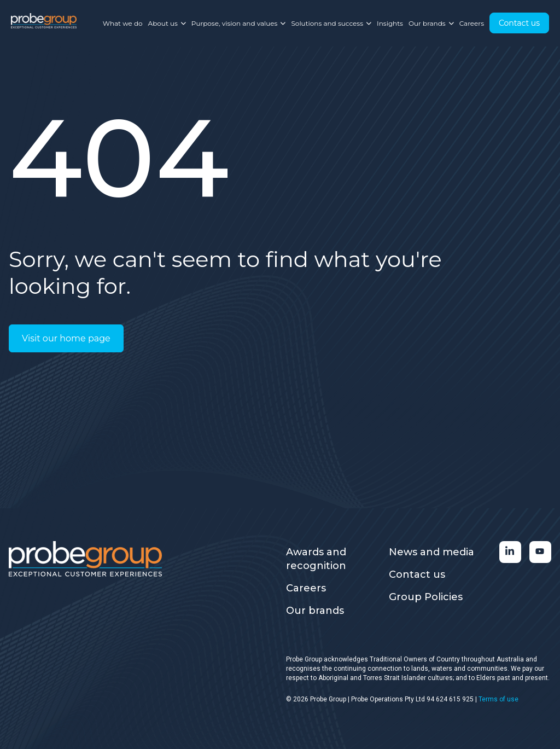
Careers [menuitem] (306, 588)
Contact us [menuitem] (417, 574)
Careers (472, 23)
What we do (123, 23)
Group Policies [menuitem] (426, 597)
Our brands (431, 23)
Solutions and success (331, 23)
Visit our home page (66, 338)
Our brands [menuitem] (315, 611)
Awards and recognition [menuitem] (316, 559)
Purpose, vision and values (239, 23)
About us (167, 23)
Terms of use (498, 699)
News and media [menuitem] (431, 552)
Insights (390, 23)
